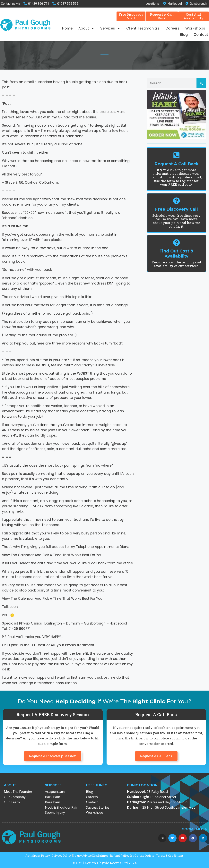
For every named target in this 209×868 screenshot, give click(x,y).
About (86, 28)
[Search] (201, 83)
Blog (184, 34)
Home (67, 28)
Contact (201, 34)
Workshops (195, 28)
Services (110, 28)
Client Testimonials (143, 28)
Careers (172, 28)
